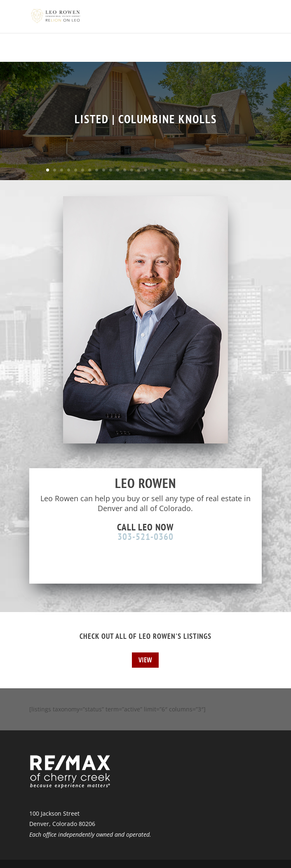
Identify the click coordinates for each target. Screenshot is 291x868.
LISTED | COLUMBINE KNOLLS (146, 119)
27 (230, 170)
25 (216, 170)
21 (188, 170)
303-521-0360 (145, 536)
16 (153, 170)
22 (195, 170)
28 (237, 170)
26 (223, 170)
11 (118, 170)
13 (132, 170)
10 (111, 170)
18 (167, 170)
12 (125, 170)
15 (146, 170)
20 (181, 170)
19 (174, 170)
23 (202, 170)
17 (160, 170)
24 (209, 170)
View (145, 660)
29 (244, 170)
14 (139, 170)
